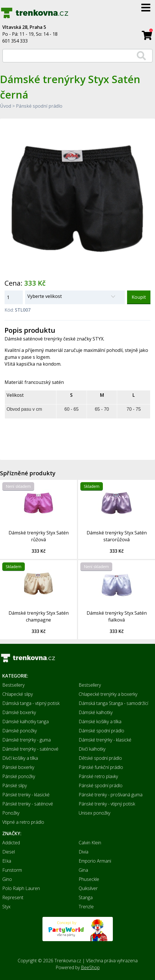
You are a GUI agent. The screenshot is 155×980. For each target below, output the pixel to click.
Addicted (11, 843)
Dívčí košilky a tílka (20, 758)
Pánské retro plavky (98, 776)
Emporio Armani (95, 861)
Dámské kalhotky (96, 712)
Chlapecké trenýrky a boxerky (108, 694)
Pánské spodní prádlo (39, 106)
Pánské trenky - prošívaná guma (111, 795)
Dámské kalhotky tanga (26, 722)
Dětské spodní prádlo (100, 758)
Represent (13, 897)
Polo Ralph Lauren (21, 888)
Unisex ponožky (94, 813)
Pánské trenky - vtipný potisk (107, 804)
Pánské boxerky (18, 767)
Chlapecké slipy (18, 694)
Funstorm (12, 870)
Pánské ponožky (19, 776)
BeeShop (90, 967)
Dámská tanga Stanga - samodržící (113, 703)
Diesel (9, 852)
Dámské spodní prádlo (101, 731)
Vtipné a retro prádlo (23, 822)
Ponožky (11, 813)
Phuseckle (89, 879)
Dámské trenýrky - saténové (30, 749)
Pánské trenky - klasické (26, 795)
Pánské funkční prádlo (101, 767)
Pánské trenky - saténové (28, 804)
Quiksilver (88, 888)
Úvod (6, 106)
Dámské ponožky (20, 731)
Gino (7, 879)
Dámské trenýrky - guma (26, 740)
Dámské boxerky (19, 712)
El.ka (7, 861)
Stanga (86, 897)
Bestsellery (13, 685)
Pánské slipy (15, 785)
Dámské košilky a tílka (100, 722)
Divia (83, 852)
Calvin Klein (90, 843)
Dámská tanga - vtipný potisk (31, 703)
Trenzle (86, 907)
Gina (83, 870)
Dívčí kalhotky (92, 749)
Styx (6, 907)
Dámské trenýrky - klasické (105, 740)
